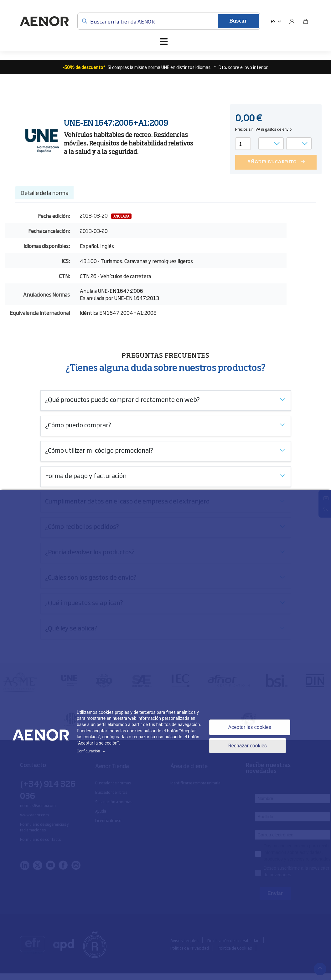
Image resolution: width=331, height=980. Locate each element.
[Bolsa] (306, 21)
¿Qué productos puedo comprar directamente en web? (122, 399)
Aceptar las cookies (250, 727)
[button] (276, 21)
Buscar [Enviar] (238, 21)
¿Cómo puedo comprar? (78, 424)
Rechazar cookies (247, 746)
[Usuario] (292, 21)
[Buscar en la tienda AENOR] (169, 21)
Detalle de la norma (44, 192)
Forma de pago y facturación (86, 475)
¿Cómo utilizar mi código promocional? (99, 450)
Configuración (92, 751)
